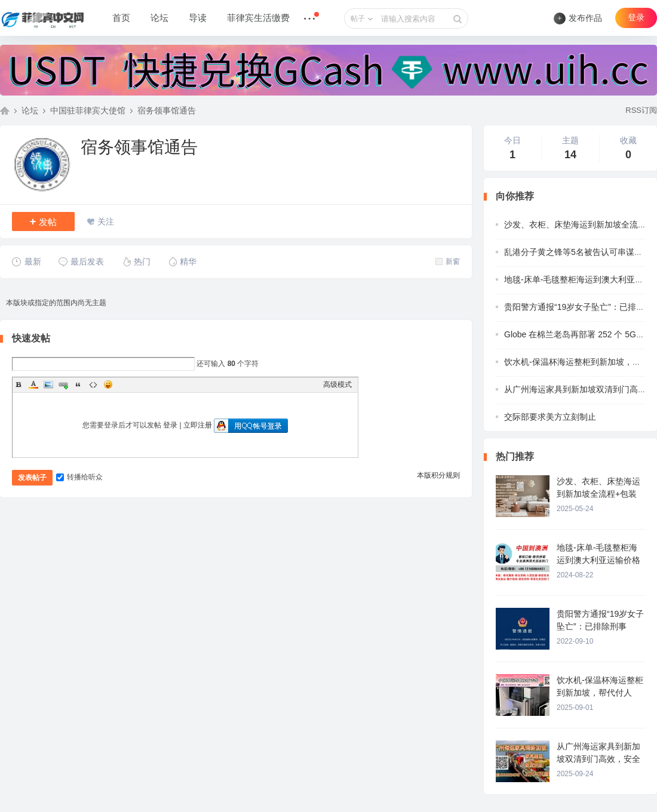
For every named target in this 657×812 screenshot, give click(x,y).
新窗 (448, 262)
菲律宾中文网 (5, 110)
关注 (106, 222)
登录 (636, 18)
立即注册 (198, 425)
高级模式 (337, 385)
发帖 (44, 222)
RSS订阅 (641, 110)
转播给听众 (79, 477)
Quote (78, 385)
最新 (27, 262)
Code (93, 385)
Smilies (108, 385)
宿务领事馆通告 (167, 110)
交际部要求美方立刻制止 (550, 417)
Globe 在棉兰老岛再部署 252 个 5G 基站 (580, 334)
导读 (198, 18)
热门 (136, 262)
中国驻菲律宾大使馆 (88, 110)
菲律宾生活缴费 (258, 18)
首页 (121, 18)
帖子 (358, 19)
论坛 (159, 18)
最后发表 (81, 262)
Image (48, 385)
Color (33, 385)
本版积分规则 (438, 475)
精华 (182, 262)
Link (63, 385)
